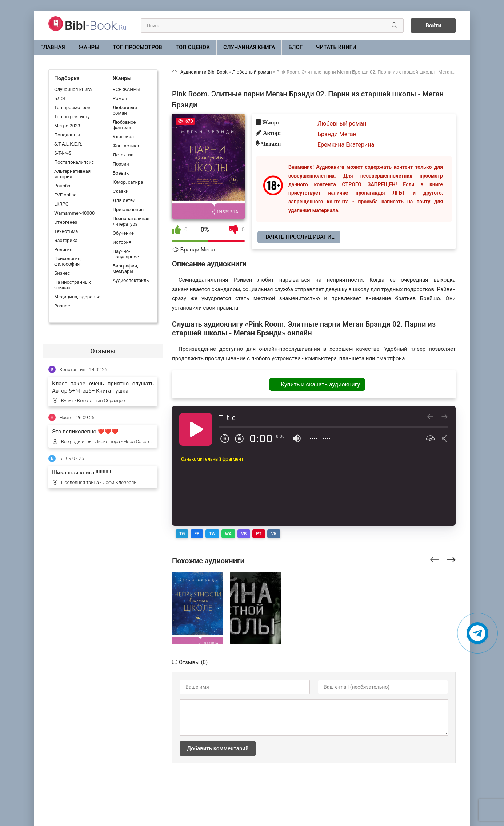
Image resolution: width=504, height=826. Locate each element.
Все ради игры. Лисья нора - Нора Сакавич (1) (103, 442)
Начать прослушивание (299, 237)
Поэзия (121, 164)
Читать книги (336, 47)
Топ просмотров (137, 47)
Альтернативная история (72, 174)
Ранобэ (62, 186)
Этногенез (66, 222)
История (122, 242)
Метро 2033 (67, 126)
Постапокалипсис (74, 162)
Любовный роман (125, 110)
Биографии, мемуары (125, 269)
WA (228, 534)
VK (274, 534)
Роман (120, 98)
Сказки (121, 191)
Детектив (123, 155)
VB (244, 534)
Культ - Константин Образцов (89, 400)
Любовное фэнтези (124, 125)
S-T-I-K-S (63, 153)
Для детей (124, 200)
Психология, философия (68, 261)
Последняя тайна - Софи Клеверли (95, 482)
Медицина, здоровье (77, 297)
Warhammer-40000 (74, 213)
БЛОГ (295, 47)
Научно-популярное (126, 254)
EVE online (65, 195)
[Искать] (395, 25)
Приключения (128, 209)
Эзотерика (66, 240)
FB (197, 534)
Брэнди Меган (199, 250)
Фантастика (126, 146)
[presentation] (435, 559)
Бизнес (62, 273)
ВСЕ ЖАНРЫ (127, 89)
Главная (53, 47)
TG (182, 534)
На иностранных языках (73, 285)
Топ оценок (193, 47)
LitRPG (61, 204)
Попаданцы (67, 135)
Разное (62, 306)
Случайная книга (249, 47)
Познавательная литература (131, 221)
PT (259, 534)
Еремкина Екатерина (346, 145)
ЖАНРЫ (89, 47)
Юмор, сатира (128, 182)
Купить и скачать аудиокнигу (320, 384)
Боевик (121, 173)
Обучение (123, 233)
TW (212, 534)
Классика (123, 137)
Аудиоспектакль (131, 280)
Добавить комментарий (218, 748)
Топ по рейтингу (72, 117)
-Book (95, 25)
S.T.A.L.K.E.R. (68, 144)
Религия (63, 249)
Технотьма (66, 231)
